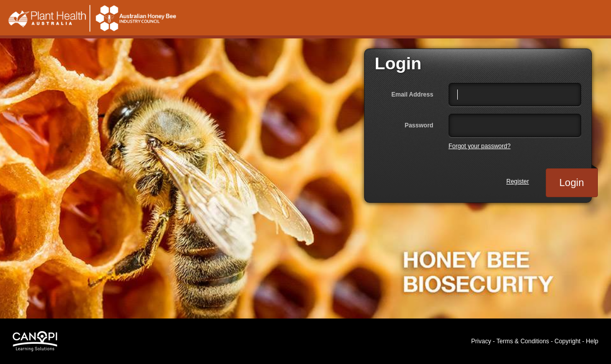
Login (578, 178)
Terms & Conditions (523, 341)
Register (518, 181)
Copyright (567, 341)
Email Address (412, 95)
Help (592, 341)
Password (419, 125)
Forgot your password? (480, 146)
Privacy (481, 341)
